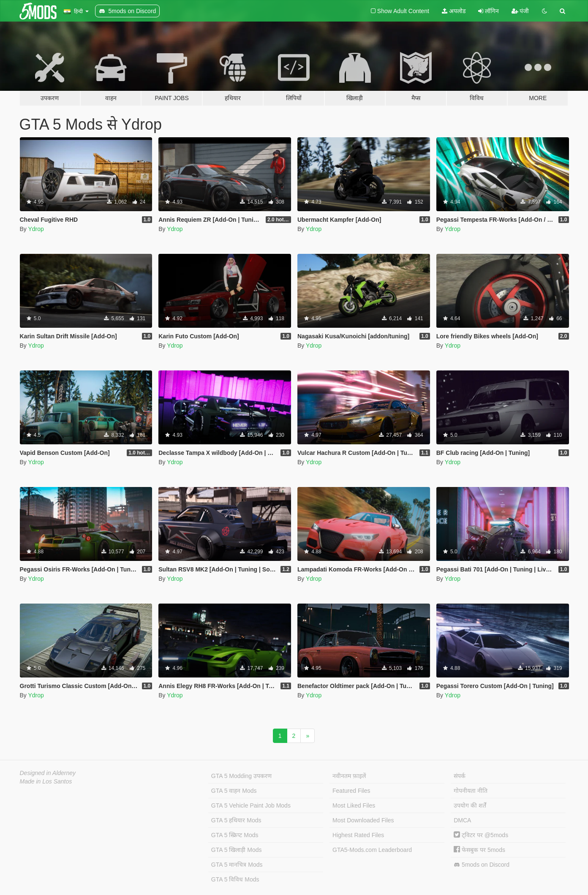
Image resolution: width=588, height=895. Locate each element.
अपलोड (454, 11)
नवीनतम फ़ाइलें (349, 776)
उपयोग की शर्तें (470, 805)
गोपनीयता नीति (471, 791)
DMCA (462, 820)
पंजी (520, 11)
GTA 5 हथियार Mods (236, 820)
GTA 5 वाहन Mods (234, 791)
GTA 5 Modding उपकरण (241, 776)
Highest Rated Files (358, 835)
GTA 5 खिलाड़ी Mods (237, 850)
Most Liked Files (354, 805)
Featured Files (351, 791)
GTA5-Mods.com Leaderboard (372, 850)
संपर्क (460, 776)
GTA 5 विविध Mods (235, 879)
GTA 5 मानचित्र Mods (237, 865)
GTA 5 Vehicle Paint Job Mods (251, 805)
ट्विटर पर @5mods (481, 835)
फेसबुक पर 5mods (479, 850)
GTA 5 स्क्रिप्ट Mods (235, 835)
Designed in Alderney (48, 773)
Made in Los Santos (46, 781)
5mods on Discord (482, 865)
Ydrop (36, 229)
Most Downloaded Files (363, 820)
